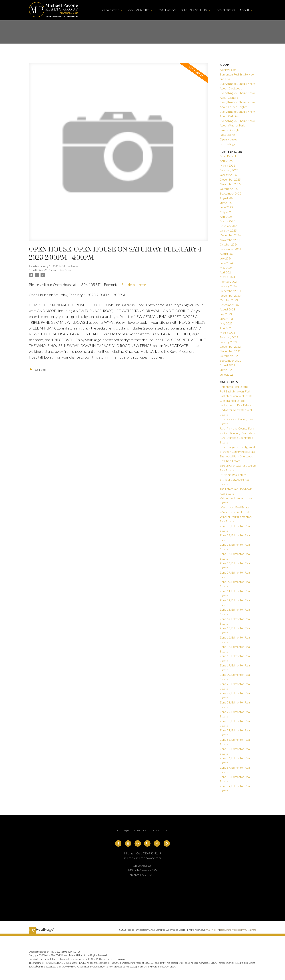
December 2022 (230, 346)
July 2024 (226, 258)
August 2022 (227, 365)
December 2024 (230, 235)
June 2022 (226, 374)
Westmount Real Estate (235, 507)
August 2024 (227, 254)
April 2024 (226, 272)
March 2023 (227, 333)
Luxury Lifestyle (230, 130)
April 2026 (226, 161)
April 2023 (226, 328)
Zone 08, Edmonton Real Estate (55, 270)
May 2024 (226, 268)
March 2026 (227, 165)
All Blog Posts (228, 70)
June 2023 (226, 319)
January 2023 (228, 342)
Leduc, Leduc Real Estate (236, 405)
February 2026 (229, 170)
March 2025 (227, 221)
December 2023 (230, 291)
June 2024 (226, 263)
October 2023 (229, 300)
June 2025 (226, 207)
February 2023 (229, 337)
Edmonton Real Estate (234, 387)
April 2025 (226, 217)
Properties (111, 10)
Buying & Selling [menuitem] (194, 10)
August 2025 (227, 198)
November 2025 (230, 184)
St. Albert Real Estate (233, 475)
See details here (134, 285)
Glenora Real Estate (232, 401)
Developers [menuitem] (226, 10)
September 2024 (230, 249)
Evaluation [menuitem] (167, 10)
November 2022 (230, 351)
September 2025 (230, 193)
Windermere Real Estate (235, 512)
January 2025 (228, 230)
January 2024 (228, 286)
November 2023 (230, 295)
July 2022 (226, 370)
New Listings (228, 135)
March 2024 (227, 277)
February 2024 (229, 282)
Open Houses (228, 139)
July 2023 (226, 314)
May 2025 (226, 212)
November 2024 (230, 240)
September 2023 (230, 305)
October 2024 (229, 244)
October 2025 (229, 189)
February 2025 (229, 226)
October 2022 (229, 356)
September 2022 (230, 360)
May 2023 (226, 323)
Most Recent (228, 156)
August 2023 (227, 309)
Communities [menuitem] (139, 10)
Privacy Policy (212, 930)
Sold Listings (227, 144)
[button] (118, 843)
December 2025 (230, 179)
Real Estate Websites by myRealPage (238, 930)
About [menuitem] (244, 10)
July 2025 (226, 203)
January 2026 (228, 175)
